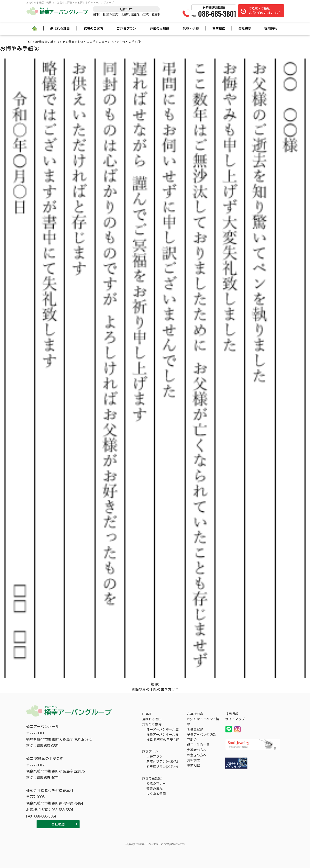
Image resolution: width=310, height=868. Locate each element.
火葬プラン (154, 756)
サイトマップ (235, 719)
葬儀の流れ (154, 788)
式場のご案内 (93, 28)
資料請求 (193, 760)
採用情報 (271, 28)
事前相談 (219, 28)
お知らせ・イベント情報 (203, 721)
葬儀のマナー (156, 783)
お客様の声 (195, 714)
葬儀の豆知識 (160, 28)
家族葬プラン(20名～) (162, 767)
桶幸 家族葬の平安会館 (163, 739)
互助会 (192, 739)
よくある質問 (156, 794)
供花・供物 (191, 28)
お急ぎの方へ (197, 755)
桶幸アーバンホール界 (163, 734)
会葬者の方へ (197, 750)
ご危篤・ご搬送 (265, 11)
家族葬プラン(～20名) (162, 761)
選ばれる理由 (60, 28)
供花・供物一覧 (198, 745)
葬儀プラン (150, 751)
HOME (147, 714)
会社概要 (245, 28)
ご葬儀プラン (126, 28)
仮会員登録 (195, 729)
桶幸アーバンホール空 (163, 729)
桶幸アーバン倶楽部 (202, 734)
